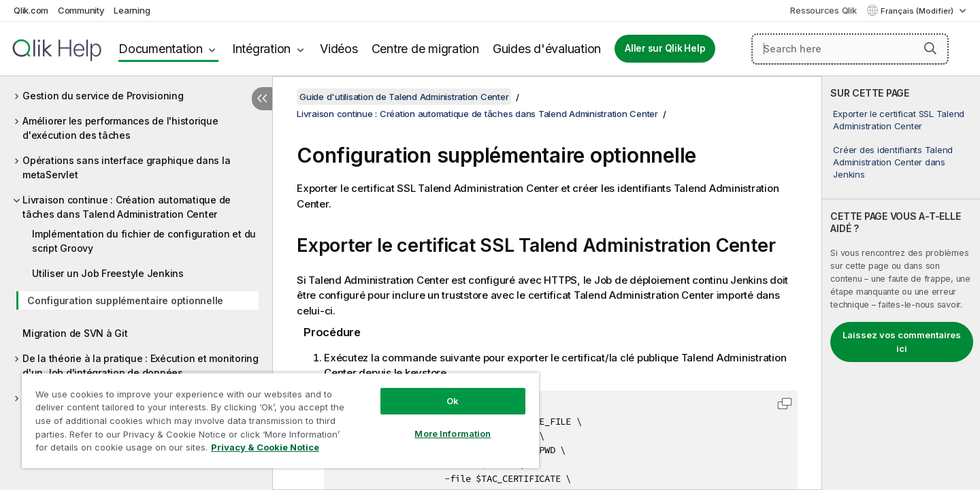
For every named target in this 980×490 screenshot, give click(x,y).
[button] (930, 48)
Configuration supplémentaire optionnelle (125, 300)
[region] (280, 420)
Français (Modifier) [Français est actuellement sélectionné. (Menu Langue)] (918, 11)
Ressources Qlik (823, 10)
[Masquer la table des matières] (262, 99)
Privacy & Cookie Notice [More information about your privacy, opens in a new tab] (265, 447)
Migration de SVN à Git (75, 333)
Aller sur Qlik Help (665, 48)
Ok (453, 401)
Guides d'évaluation (547, 49)
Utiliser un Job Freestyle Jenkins (108, 273)
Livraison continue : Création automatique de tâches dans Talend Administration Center (127, 207)
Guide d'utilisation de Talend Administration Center (404, 97)
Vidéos (339, 49)
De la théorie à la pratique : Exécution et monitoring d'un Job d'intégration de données (141, 365)
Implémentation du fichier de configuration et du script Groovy (144, 241)
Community (81, 10)
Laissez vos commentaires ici (902, 342)
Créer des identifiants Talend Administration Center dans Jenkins (893, 162)
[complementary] (901, 283)
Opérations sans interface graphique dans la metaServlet (126, 167)
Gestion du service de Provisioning (103, 96)
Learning (132, 10)
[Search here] (850, 49)
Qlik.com (31, 10)
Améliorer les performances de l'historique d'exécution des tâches (120, 128)
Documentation (161, 49)
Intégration (261, 49)
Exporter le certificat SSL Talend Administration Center (899, 120)
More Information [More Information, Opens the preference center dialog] (453, 434)
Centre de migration (425, 49)
